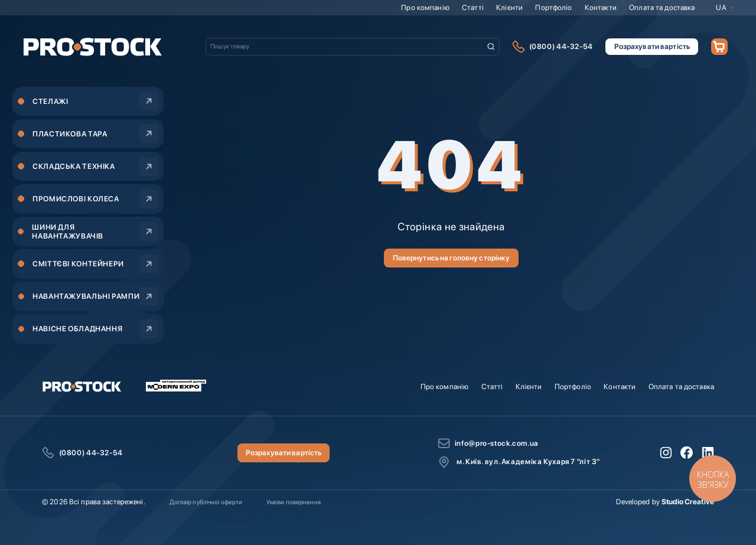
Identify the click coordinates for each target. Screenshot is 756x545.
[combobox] (353, 46)
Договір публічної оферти (206, 502)
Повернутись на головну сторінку (452, 258)
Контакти (601, 7)
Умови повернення (294, 502)
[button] (725, 7)
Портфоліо (553, 7)
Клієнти (509, 7)
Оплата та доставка (662, 7)
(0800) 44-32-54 (561, 46)
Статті (473, 7)
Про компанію (425, 7)
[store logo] (93, 47)
